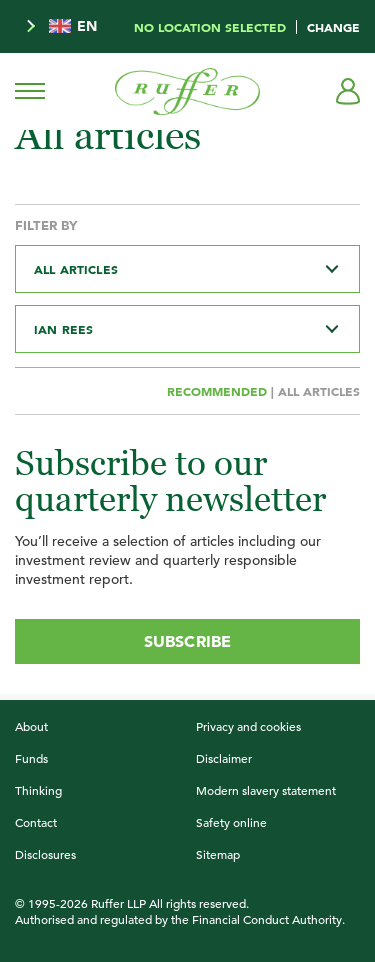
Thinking (38, 790)
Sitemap (218, 854)
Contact (36, 822)
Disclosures (45, 854)
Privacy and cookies (248, 726)
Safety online (231, 822)
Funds (31, 758)
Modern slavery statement (266, 790)
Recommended (219, 391)
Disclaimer (224, 758)
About (31, 726)
